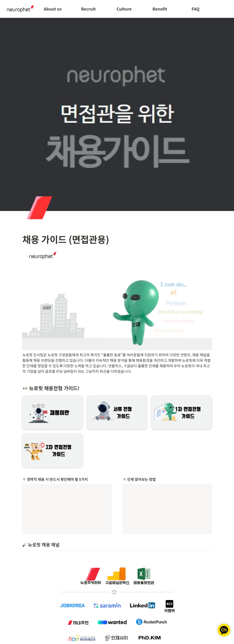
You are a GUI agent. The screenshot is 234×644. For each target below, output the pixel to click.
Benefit (160, 9)
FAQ (195, 9)
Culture (124, 9)
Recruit (88, 9)
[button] (52, 413)
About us (53, 9)
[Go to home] (19, 9)
